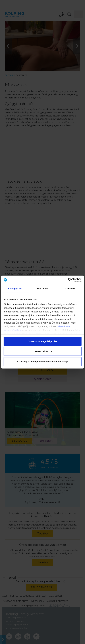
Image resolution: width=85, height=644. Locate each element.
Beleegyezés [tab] (15, 288)
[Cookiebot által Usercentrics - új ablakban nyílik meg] (68, 280)
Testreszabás (43, 351)
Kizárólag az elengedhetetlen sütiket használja (42, 361)
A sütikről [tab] (70, 288)
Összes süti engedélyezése (42, 341)
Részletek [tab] (42, 288)
